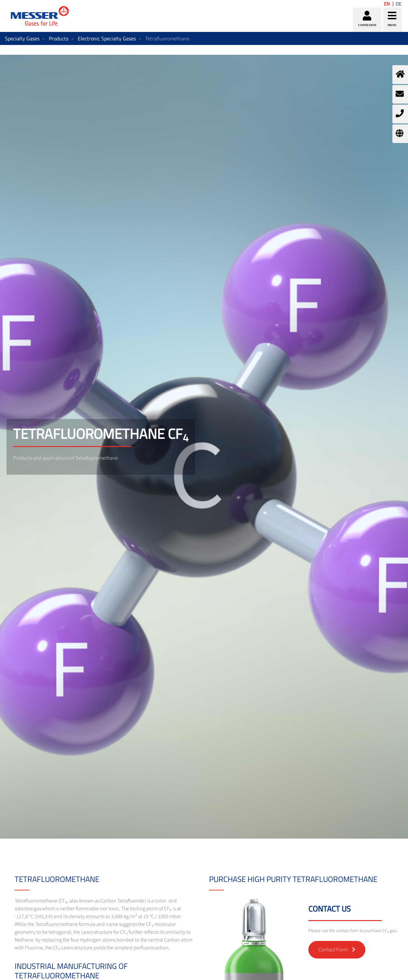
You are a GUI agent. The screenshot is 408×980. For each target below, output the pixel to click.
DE (399, 4)
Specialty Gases (22, 38)
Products (59, 38)
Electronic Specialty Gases (107, 38)
